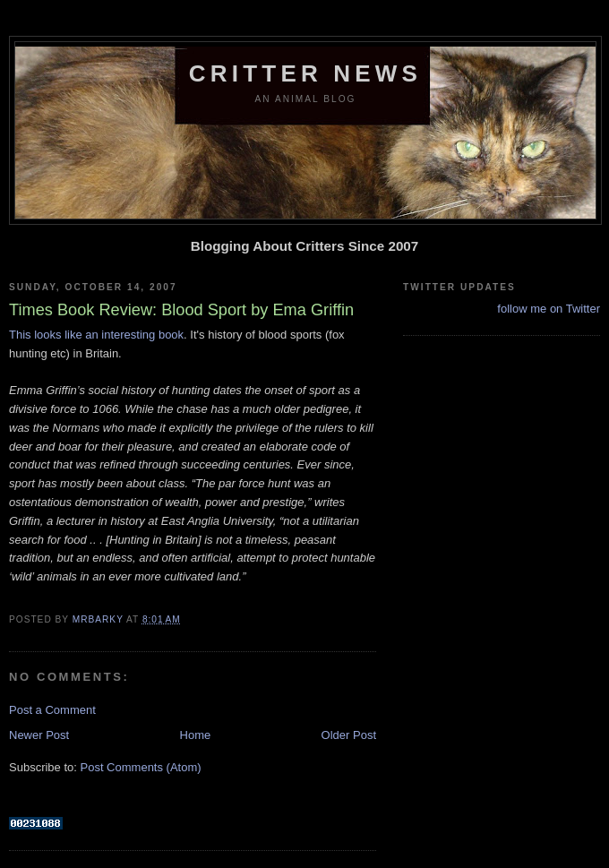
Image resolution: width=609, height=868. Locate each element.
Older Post (349, 735)
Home (196, 735)
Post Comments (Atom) (141, 767)
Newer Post (39, 735)
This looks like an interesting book (96, 335)
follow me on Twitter (549, 309)
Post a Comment (52, 710)
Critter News (305, 73)
